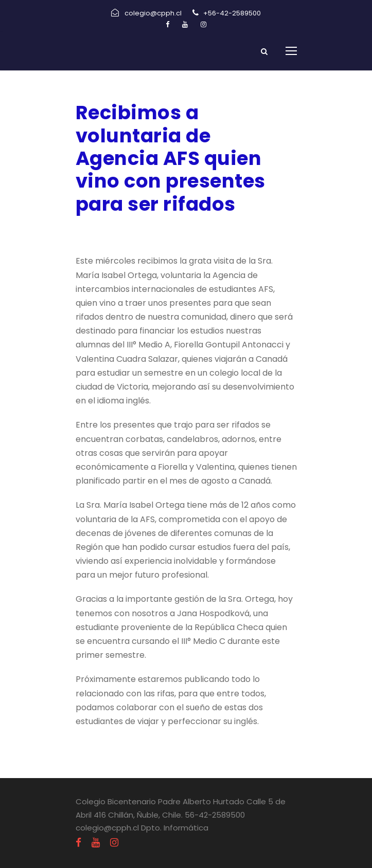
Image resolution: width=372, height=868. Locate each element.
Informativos (178, 231)
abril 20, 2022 (104, 231)
